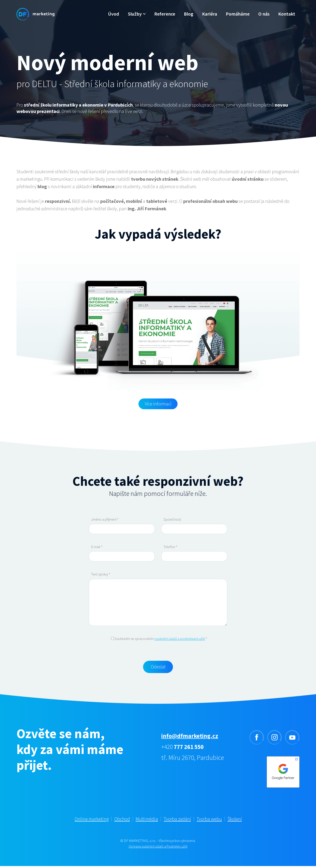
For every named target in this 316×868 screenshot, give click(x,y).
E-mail (97, 547)
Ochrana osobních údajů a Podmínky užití (158, 848)
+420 (185, 748)
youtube (292, 739)
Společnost (172, 520)
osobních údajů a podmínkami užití (180, 639)
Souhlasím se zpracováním (159, 639)
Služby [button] (135, 18)
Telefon (170, 547)
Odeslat (158, 668)
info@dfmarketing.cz (192, 738)
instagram (275, 739)
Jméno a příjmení (105, 520)
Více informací (158, 404)
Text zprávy (101, 575)
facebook (257, 739)
